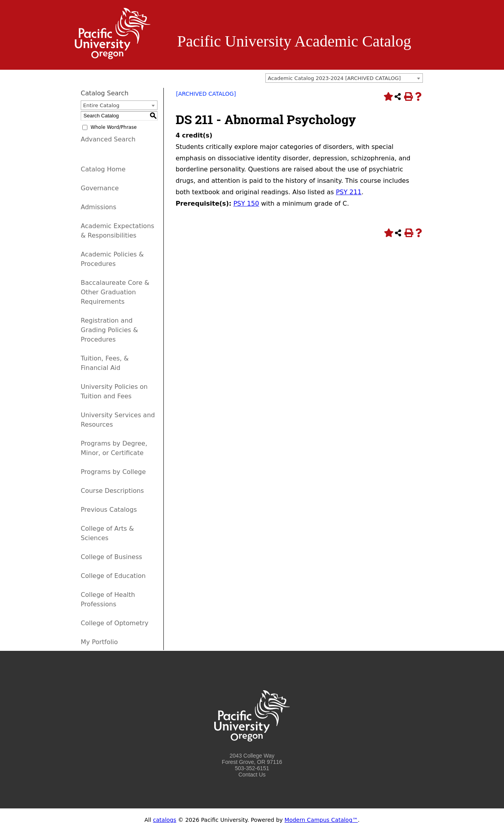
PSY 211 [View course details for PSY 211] (349, 192)
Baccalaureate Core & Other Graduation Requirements (115, 292)
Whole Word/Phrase (114, 127)
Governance (100, 188)
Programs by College (113, 472)
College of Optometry (115, 623)
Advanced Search (108, 139)
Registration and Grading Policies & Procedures (109, 330)
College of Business (111, 557)
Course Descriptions (112, 491)
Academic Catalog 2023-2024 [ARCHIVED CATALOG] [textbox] (334, 78)
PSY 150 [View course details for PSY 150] (246, 203)
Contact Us (252, 775)
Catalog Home (103, 169)
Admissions (98, 207)
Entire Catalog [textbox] (101, 105)
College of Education (113, 576)
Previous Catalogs (109, 510)
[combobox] (344, 78)
